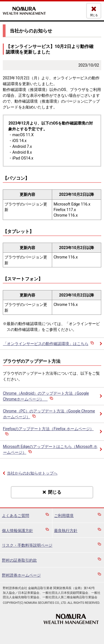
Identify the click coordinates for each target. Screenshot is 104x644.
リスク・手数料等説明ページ (27, 545)
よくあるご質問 (16, 516)
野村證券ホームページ (21, 575)
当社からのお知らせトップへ (32, 473)
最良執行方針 (66, 531)
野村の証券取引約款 (19, 560)
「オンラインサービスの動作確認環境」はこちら (49, 344)
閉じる (94, 15)
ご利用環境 (64, 516)
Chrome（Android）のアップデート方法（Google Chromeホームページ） (46, 396)
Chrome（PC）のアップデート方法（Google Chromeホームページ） (49, 414)
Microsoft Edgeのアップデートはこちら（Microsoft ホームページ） (50, 449)
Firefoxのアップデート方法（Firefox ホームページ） (48, 432)
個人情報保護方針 (17, 531)
